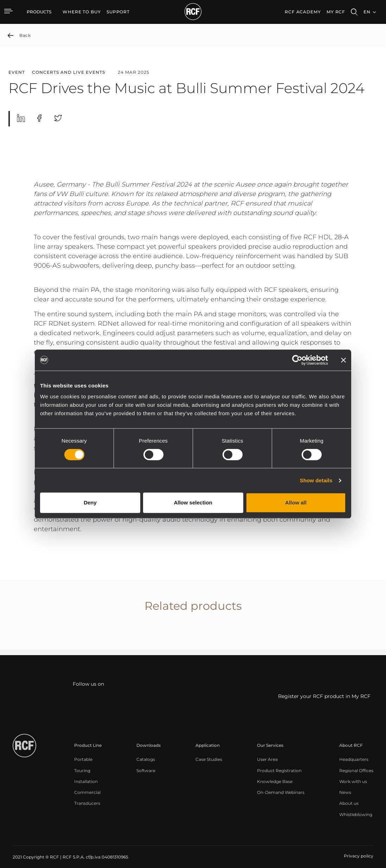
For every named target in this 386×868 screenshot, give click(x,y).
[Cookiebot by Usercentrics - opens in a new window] (297, 360)
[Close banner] (343, 360)
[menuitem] (82, 12)
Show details (316, 480)
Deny (90, 502)
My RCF (336, 12)
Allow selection (193, 502)
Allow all (296, 502)
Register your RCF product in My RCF (324, 697)
